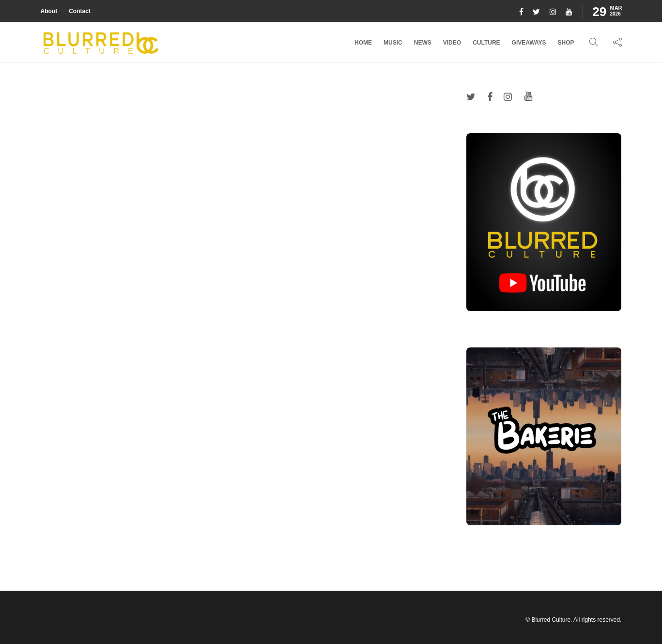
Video (452, 43)
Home (363, 43)
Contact (80, 11)
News (423, 43)
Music (393, 43)
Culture (486, 43)
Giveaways (529, 43)
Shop (566, 43)
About (49, 11)
